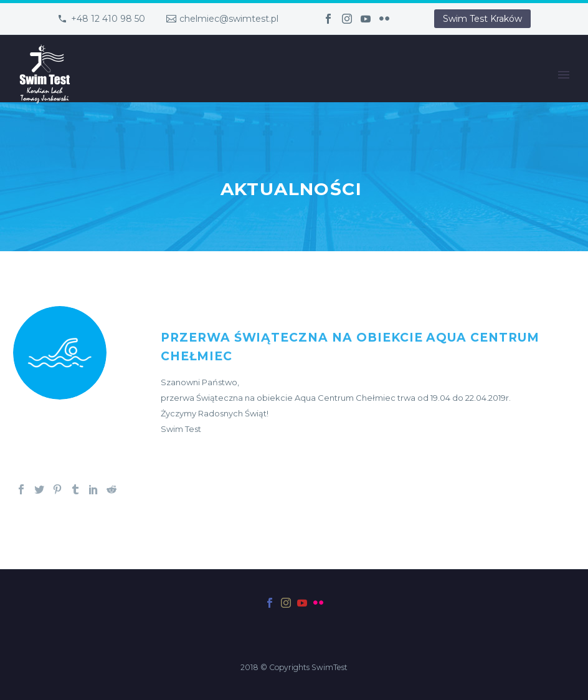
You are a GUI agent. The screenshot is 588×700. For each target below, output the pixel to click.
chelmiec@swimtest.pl (229, 19)
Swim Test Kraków (482, 19)
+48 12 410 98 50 (108, 19)
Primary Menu (564, 75)
